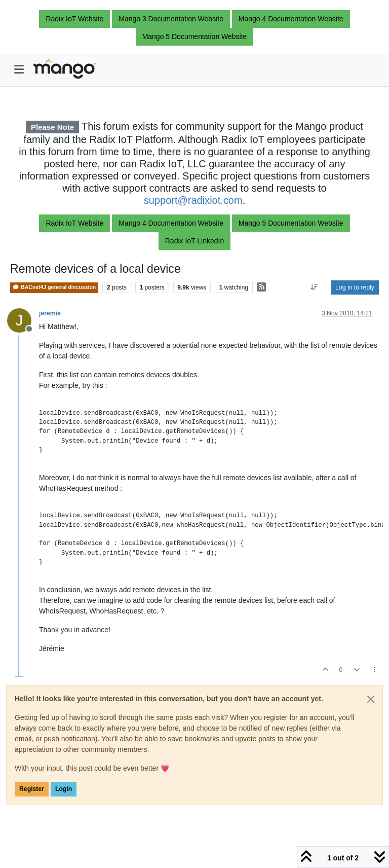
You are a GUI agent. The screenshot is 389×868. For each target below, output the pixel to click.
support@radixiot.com (193, 200)
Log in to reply (355, 287)
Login (64, 789)
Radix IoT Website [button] (74, 19)
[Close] (371, 699)
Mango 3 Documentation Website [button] (171, 19)
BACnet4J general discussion (54, 287)
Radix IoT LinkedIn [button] (194, 241)
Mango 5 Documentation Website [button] (195, 37)
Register (32, 789)
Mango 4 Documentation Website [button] (291, 19)
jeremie (50, 313)
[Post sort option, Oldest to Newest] (314, 287)
